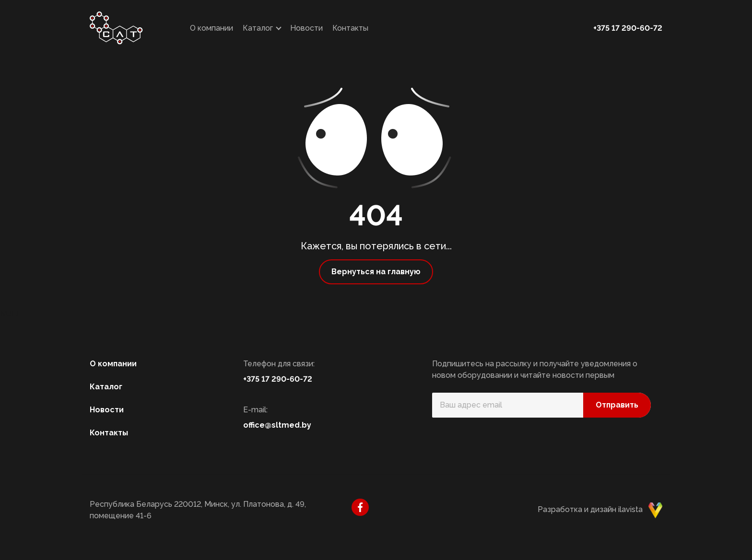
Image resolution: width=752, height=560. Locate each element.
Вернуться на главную (376, 272)
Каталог (258, 28)
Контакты (350, 28)
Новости (306, 28)
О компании (211, 28)
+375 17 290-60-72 (628, 28)
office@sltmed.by (277, 425)
